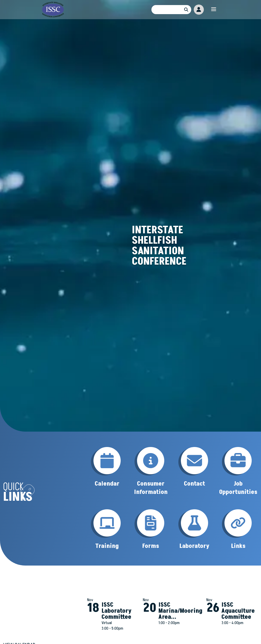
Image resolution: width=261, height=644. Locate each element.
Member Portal (199, 10)
